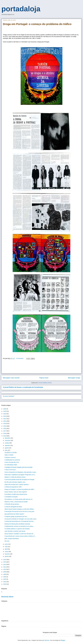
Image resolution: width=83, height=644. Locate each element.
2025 (5, 411)
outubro (7, 443)
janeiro (7, 556)
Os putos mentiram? (9, 396)
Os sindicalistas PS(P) (11, 465)
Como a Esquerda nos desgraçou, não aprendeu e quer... (21, 472)
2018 (5, 428)
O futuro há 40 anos (10, 470)
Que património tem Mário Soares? (14, 514)
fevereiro (7, 554)
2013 (5, 562)
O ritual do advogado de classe (13, 507)
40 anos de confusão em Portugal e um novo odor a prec (20, 519)
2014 (5, 560)
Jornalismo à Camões (11, 452)
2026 (5, 409)
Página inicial (44, 378)
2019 (5, 426)
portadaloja (21, 9)
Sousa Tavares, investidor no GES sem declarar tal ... (19, 534)
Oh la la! (7, 541)
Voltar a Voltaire (9, 455)
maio (6, 547)
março (7, 552)
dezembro (8, 438)
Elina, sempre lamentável (12, 539)
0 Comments (20, 358)
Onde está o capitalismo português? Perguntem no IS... (20, 475)
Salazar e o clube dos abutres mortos (15, 477)
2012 (5, 564)
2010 (5, 569)
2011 (5, 567)
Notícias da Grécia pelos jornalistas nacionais (17, 524)
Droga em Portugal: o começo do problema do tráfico (19, 489)
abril (6, 549)
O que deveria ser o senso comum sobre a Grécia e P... (20, 536)
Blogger (63, 640)
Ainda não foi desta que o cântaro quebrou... (17, 484)
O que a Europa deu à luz (12, 462)
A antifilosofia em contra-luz (12, 460)
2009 (5, 572)
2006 (5, 577)
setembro (8, 445)
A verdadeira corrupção (11, 497)
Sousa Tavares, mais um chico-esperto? (16, 492)
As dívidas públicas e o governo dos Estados (17, 529)
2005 (5, 579)
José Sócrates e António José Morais (15, 531)
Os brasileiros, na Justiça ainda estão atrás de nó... (19, 499)
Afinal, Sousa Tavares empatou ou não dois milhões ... (20, 509)
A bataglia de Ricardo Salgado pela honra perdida (18, 467)
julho (6, 450)
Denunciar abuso (7, 597)
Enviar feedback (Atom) (45, 383)
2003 (5, 584)
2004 (5, 582)
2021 (5, 421)
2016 (5, 433)
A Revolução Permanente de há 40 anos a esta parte (19, 512)
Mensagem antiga (74, 378)
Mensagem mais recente (11, 378)
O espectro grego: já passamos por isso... (16, 516)
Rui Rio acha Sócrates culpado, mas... (15, 482)
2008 (5, 574)
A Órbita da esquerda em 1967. (13, 487)
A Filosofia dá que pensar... (12, 504)
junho (6, 544)
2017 (5, 431)
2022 (5, 419)
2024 (5, 414)
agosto (7, 448)
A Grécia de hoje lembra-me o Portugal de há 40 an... (19, 521)
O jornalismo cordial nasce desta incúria (16, 494)
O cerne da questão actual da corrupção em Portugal (19, 480)
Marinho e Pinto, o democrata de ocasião (16, 502)
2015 (5, 436)
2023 (5, 416)
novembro (8, 440)
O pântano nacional (10, 457)
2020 (5, 424)
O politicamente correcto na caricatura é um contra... (19, 526)
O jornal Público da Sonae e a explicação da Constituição (23, 387)
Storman (47, 640)
